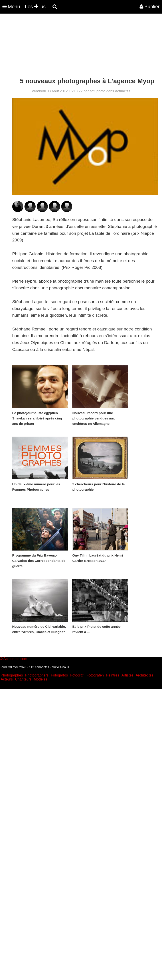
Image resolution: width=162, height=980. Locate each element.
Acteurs (7, 679)
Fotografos (59, 675)
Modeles (40, 679)
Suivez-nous (60, 667)
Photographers (37, 675)
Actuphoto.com (15, 659)
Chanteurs (23, 679)
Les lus (35, 7)
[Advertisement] (81, 46)
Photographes (12, 675)
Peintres (113, 675)
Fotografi (77, 675)
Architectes (145, 675)
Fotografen (95, 675)
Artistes (127, 675)
